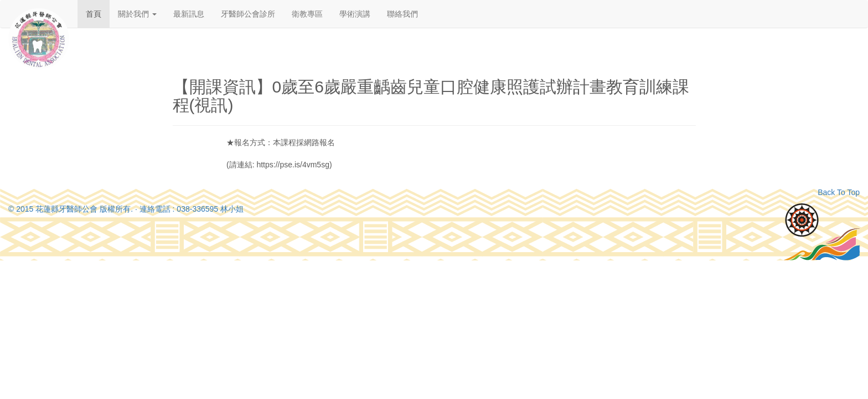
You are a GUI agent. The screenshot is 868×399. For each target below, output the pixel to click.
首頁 (94, 14)
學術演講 (355, 14)
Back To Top (839, 192)
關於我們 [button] (137, 14)
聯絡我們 (402, 14)
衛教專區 (307, 14)
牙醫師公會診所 (248, 14)
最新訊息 (189, 14)
